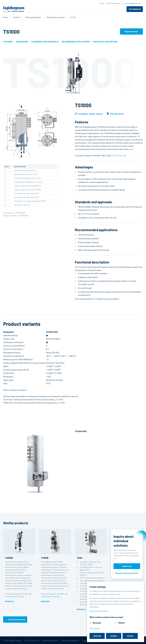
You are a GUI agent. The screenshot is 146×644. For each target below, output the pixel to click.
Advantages (22, 42)
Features (8, 42)
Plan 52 (115, 155)
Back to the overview (17, 619)
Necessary (97, 623)
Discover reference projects (127, 573)
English (133, 3)
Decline (130, 636)
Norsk (138, 3)
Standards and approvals (45, 42)
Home (5, 17)
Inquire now (127, 566)
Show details (95, 628)
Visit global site (135, 9)
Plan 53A (122, 155)
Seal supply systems (33, 17)
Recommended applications (76, 42)
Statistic (122, 623)
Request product (131, 31)
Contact (102, 3)
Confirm (114, 636)
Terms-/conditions (32, 640)
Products (17, 17)
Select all (97, 636)
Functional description (105, 42)
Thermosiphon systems (56, 17)
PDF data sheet (117, 114)
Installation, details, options (90, 114)
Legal (84, 640)
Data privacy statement (70, 640)
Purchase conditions (50, 640)
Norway (127, 3)
